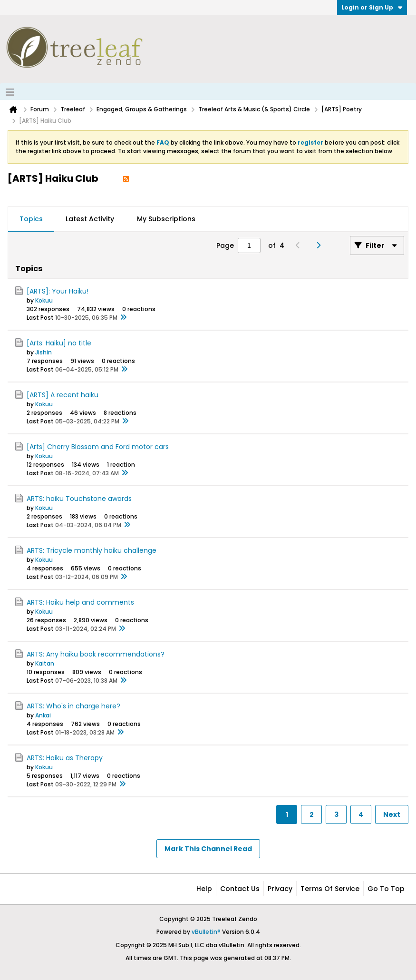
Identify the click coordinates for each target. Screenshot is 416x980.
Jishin (44, 352)
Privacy (280, 889)
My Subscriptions (166, 219)
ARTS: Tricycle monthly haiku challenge (92, 550)
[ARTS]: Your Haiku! (58, 291)
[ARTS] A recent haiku (63, 395)
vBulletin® (206, 932)
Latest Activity (90, 219)
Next (392, 814)
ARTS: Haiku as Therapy (65, 758)
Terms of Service (330, 889)
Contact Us (240, 889)
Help (204, 889)
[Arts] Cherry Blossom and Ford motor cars (98, 447)
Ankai (43, 715)
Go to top (386, 889)
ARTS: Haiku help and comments (80, 602)
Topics (31, 219)
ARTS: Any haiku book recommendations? (96, 654)
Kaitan (45, 663)
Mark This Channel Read (208, 849)
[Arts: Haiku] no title (59, 343)
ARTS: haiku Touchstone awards (79, 499)
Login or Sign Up (372, 7)
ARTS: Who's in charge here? (73, 706)
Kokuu (44, 300)
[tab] (31, 219)
